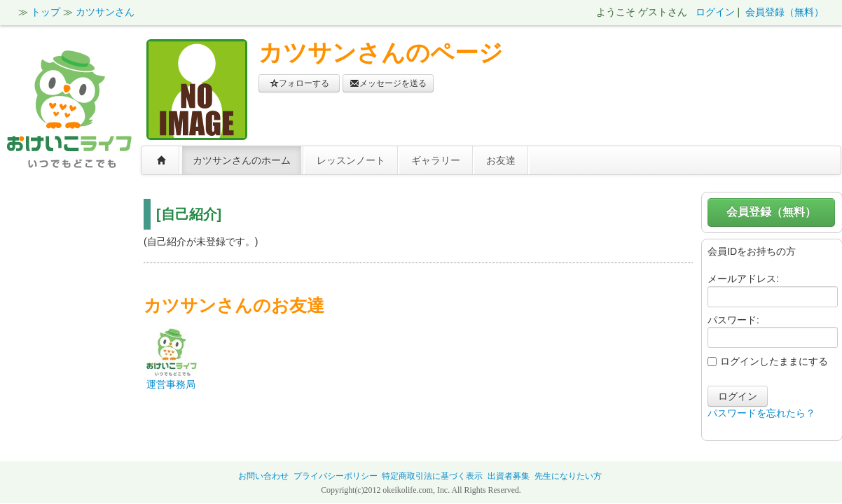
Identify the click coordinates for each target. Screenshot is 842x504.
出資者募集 (509, 476)
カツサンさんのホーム (242, 160)
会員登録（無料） (785, 12)
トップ (46, 12)
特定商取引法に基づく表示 (432, 476)
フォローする (299, 83)
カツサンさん (105, 12)
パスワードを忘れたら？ (761, 413)
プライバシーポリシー (336, 476)
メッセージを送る (388, 83)
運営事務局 (171, 384)
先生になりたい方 (568, 476)
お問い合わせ (263, 476)
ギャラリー (436, 160)
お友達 (501, 160)
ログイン (715, 12)
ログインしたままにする (768, 361)
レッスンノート (351, 160)
